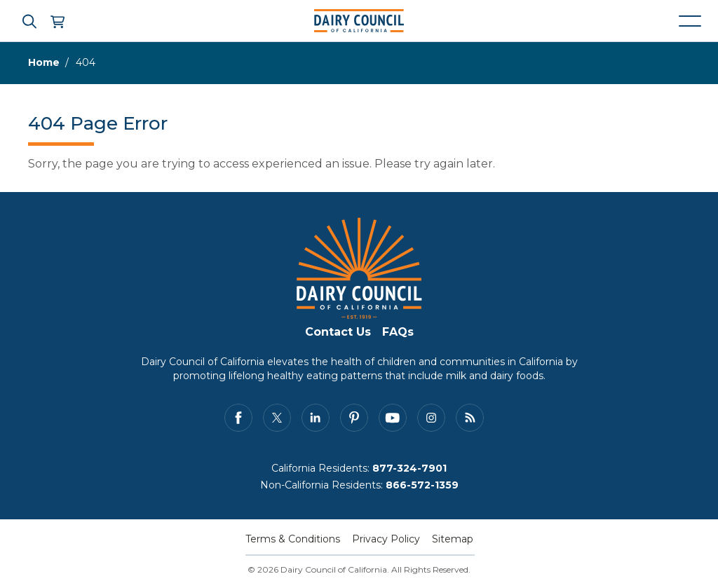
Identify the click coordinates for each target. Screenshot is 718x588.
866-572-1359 (422, 485)
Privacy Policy (386, 539)
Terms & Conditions (293, 539)
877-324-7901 (409, 468)
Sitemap (453, 539)
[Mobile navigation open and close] (690, 21)
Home (44, 62)
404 (86, 62)
